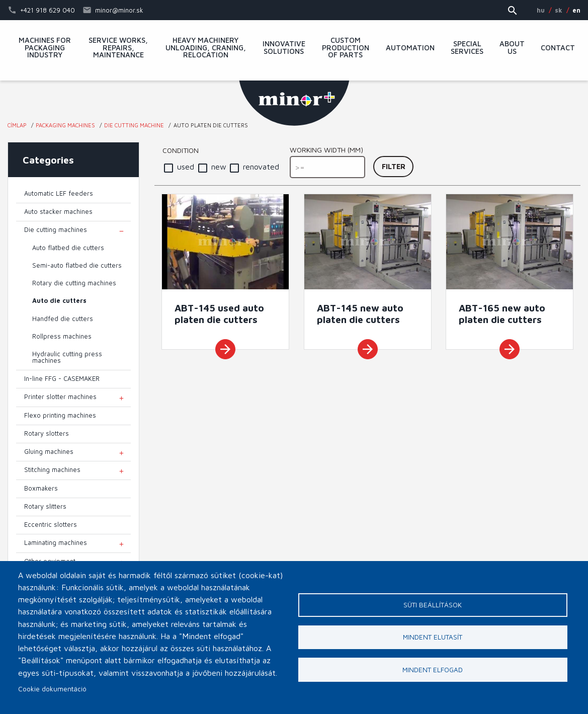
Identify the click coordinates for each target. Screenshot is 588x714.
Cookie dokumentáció (52, 689)
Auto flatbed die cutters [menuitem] (68, 248)
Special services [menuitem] (467, 48)
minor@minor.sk (119, 10)
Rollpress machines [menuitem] (62, 336)
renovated (261, 167)
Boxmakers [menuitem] (41, 488)
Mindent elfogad (433, 670)
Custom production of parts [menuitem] (346, 48)
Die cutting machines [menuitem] (56, 230)
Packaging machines (65, 125)
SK (559, 10)
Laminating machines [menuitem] (56, 543)
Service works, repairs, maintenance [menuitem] (118, 48)
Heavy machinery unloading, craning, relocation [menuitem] (206, 48)
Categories (48, 160)
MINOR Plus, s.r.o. (294, 103)
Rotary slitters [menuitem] (45, 506)
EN (576, 10)
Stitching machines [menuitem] (52, 470)
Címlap (17, 125)
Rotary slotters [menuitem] (47, 433)
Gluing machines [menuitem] (49, 452)
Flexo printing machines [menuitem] (60, 415)
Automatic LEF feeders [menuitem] (59, 193)
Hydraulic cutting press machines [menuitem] (67, 357)
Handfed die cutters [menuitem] (63, 319)
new (219, 167)
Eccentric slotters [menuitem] (51, 525)
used (186, 167)
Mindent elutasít (433, 638)
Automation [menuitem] (410, 48)
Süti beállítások (433, 605)
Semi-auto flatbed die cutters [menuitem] (77, 265)
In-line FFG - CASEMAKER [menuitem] (62, 379)
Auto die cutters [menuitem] (59, 301)
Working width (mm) (326, 150)
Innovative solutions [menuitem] (284, 48)
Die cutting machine (134, 125)
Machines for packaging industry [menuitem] (45, 48)
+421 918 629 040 (48, 10)
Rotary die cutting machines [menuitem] (74, 283)
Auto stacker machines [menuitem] (58, 212)
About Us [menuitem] (512, 48)
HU (541, 10)
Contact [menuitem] (558, 48)
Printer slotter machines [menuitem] (60, 397)
